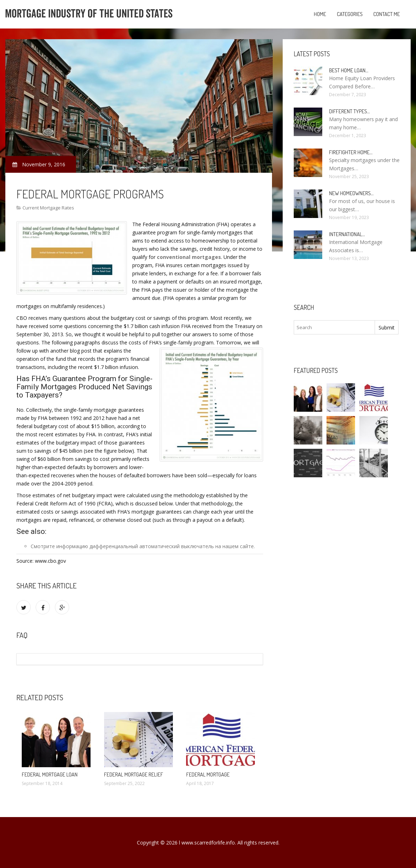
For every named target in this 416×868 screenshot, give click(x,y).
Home (320, 14)
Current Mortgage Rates (48, 208)
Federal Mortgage (208, 775)
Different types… (350, 111)
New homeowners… (351, 193)
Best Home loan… (349, 70)
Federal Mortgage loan (50, 775)
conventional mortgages (189, 257)
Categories (350, 14)
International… (347, 234)
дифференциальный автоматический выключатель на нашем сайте (172, 546)
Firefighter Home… (351, 152)
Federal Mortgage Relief (134, 775)
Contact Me (387, 14)
